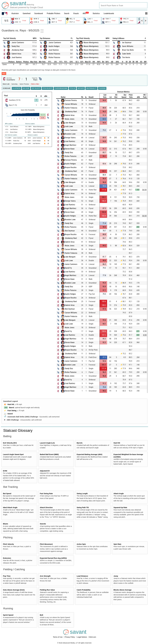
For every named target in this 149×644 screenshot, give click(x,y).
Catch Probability (84, 590)
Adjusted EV (45, 471)
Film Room (102, 88)
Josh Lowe (69, 126)
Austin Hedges (54, 46)
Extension (7, 558)
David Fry (68, 268)
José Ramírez (17, 57)
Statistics (96, 13)
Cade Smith (126, 54)
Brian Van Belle (128, 50)
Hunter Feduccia (71, 108)
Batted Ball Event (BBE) (49, 454)
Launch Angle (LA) (47, 443)
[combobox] (123, 5)
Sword (10, 414)
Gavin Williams (128, 46)
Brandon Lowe (70, 134)
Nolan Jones (70, 119)
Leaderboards (109, 13)
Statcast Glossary (18, 430)
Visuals (76, 13)
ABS (86, 13)
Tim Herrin (126, 57)
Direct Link (6, 84)
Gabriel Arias (16, 54)
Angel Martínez (71, 145)
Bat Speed (7, 494)
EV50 (5, 471)
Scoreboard (39, 13)
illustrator (15, 13)
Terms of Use (58, 637)
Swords (43, 524)
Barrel (12, 408)
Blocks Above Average (122, 590)
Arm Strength (45, 576)
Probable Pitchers (53, 13)
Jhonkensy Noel (18, 50)
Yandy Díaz (16, 46)
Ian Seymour (127, 43)
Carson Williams (71, 104)
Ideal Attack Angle (10, 507)
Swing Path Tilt (83, 507)
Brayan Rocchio (71, 167)
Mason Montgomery (91, 43)
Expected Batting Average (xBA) (90, 454)
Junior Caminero (18, 43)
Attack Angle (119, 494)
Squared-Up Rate (120, 507)
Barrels (80, 443)
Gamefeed (27, 13)
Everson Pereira (71, 100)
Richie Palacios (54, 54)
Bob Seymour (70, 231)
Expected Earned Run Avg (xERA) (53, 558)
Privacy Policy (70, 637)
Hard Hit (11, 404)
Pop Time (7, 576)
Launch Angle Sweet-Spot (13, 454)
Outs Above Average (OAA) (14, 590)
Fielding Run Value (47, 590)
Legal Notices (82, 637)
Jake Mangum (70, 123)
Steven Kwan (70, 149)
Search (67, 13)
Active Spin (81, 544)
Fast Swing (12, 411)
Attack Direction (46, 507)
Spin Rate (117, 544)
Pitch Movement (46, 544)
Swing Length (82, 494)
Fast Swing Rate (46, 494)
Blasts (6, 524)
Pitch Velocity (8, 544)
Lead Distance (82, 576)
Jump (116, 576)
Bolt (41, 615)
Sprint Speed (8, 615)
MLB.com (93, 637)
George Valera (70, 138)
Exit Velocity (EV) (10, 443)
